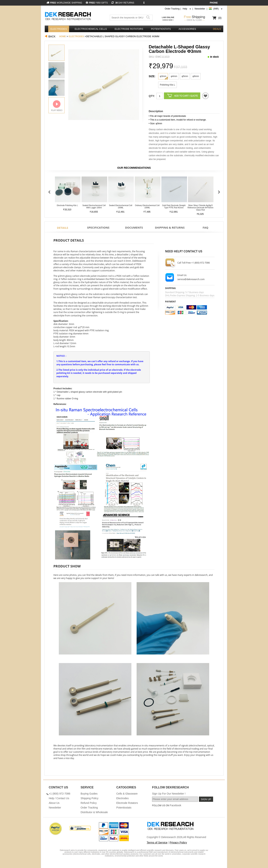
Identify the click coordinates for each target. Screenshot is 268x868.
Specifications (98, 227)
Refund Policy (89, 803)
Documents (134, 227)
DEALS (217, 29)
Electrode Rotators (129, 29)
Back (52, 36)
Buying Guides (89, 794)
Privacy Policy (178, 842)
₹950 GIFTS (97, 3)
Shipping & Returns (170, 227)
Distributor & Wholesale (94, 812)
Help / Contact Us (59, 798)
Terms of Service (157, 842)
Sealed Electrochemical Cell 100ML (121, 207)
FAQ (206, 227)
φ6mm (196, 76)
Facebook (175, 805)
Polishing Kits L (167, 85)
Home (63, 36)
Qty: (152, 96)
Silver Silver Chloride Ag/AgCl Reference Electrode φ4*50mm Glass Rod (200, 208)
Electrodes (59, 29)
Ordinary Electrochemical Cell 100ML (147, 207)
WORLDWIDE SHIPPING (64, 3)
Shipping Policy (90, 798)
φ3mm (163, 76)
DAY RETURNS (123, 3)
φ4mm (174, 76)
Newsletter (200, 9)
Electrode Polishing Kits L (67, 205)
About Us (54, 803)
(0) (220, 18)
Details (63, 228)
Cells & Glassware (127, 794)
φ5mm (185, 76)
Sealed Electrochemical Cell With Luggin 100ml (94, 207)
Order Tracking (172, 9)
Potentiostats (161, 29)
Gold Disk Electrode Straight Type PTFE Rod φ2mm (174, 207)
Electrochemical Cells (91, 29)
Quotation (205, 96)
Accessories (187, 29)
